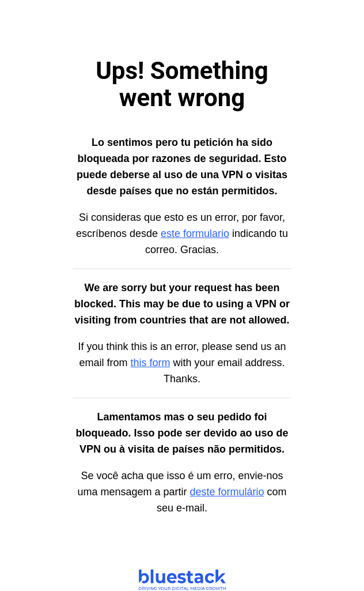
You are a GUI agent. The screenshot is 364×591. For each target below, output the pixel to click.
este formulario (195, 234)
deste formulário (227, 492)
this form (150, 363)
